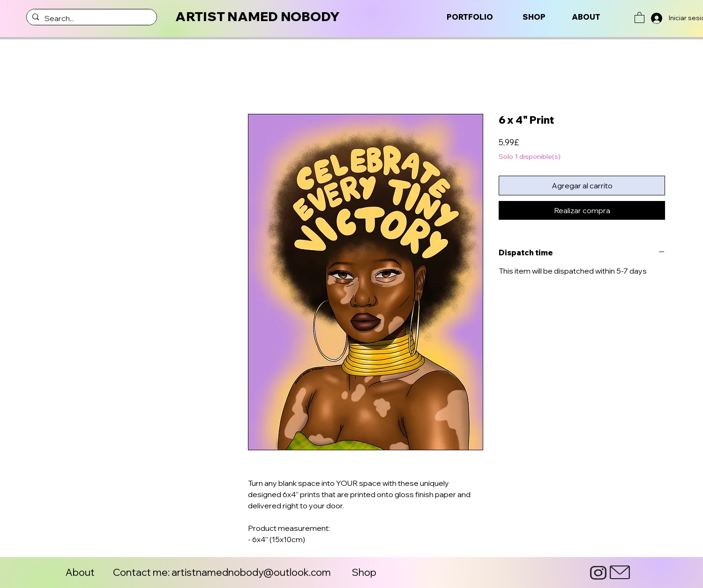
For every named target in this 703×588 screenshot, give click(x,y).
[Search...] (91, 18)
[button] (639, 17)
